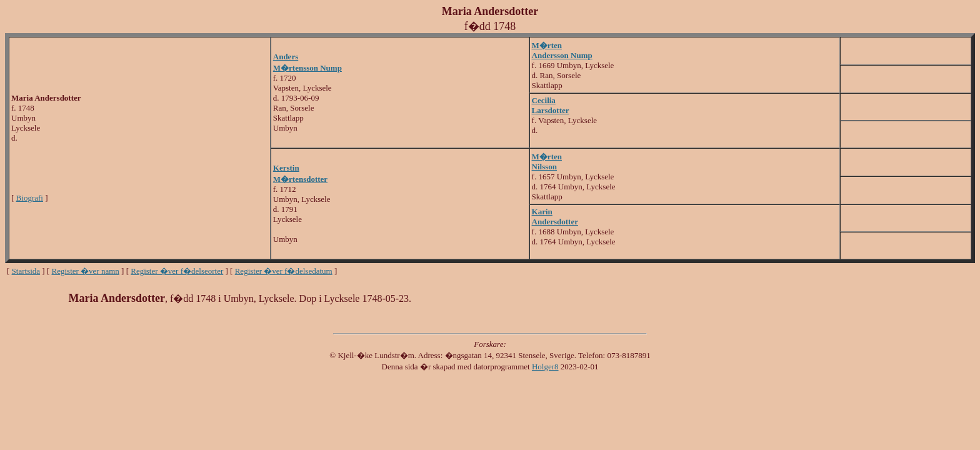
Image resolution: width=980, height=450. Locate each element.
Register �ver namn (86, 271)
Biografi (30, 198)
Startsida (26, 271)
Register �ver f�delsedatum (284, 271)
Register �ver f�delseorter (177, 271)
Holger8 (545, 367)
